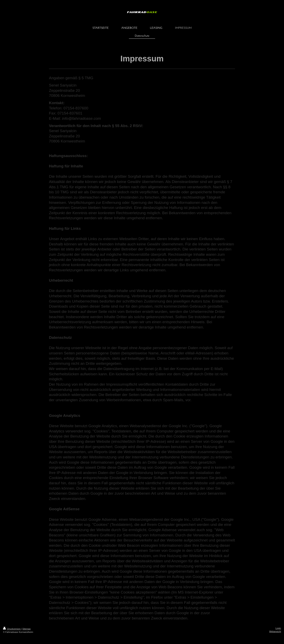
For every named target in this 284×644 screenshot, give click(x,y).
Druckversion (12, 629)
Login (278, 628)
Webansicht (275, 631)
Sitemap (27, 629)
